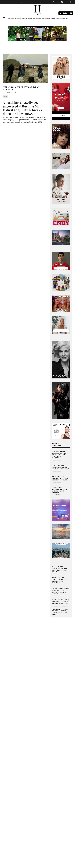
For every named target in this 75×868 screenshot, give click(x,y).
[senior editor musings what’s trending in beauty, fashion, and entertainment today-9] (61, 282)
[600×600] (61, 217)
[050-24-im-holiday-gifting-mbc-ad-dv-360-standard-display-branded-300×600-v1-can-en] (61, 102)
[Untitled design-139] (61, 360)
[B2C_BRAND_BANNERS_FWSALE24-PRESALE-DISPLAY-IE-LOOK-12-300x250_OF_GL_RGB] (61, 431)
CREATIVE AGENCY (9, 2)
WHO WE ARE (23, 2)
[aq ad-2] (61, 532)
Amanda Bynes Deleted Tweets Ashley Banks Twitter (59, 490)
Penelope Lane (9, 92)
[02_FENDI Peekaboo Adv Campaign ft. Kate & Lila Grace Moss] (61, 68)
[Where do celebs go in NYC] (61, 550)
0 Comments (56, 460)
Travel (44, 18)
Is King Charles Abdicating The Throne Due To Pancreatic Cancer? (59, 455)
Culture (24, 18)
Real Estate (51, 18)
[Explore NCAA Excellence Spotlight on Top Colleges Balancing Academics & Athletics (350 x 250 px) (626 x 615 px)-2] (61, 261)
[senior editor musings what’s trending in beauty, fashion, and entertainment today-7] (61, 304)
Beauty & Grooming (35, 18)
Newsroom (39, 21)
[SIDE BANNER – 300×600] (61, 401)
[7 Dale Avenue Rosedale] (61, 237)
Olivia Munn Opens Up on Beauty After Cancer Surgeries (61, 602)
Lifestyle (18, 18)
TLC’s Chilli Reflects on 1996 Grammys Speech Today (59, 569)
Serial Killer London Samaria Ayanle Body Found (61, 467)
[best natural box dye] (61, 137)
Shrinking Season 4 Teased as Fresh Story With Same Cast (61, 612)
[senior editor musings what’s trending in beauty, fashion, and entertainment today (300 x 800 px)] (61, 189)
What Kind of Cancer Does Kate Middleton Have (60, 478)
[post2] (61, 510)
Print (67, 18)
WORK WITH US (36, 2)
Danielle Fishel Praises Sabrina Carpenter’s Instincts (59, 580)
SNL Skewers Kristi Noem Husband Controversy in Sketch (61, 591)
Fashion (11, 18)
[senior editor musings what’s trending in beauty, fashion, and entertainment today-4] (61, 325)
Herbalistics (60, 18)
